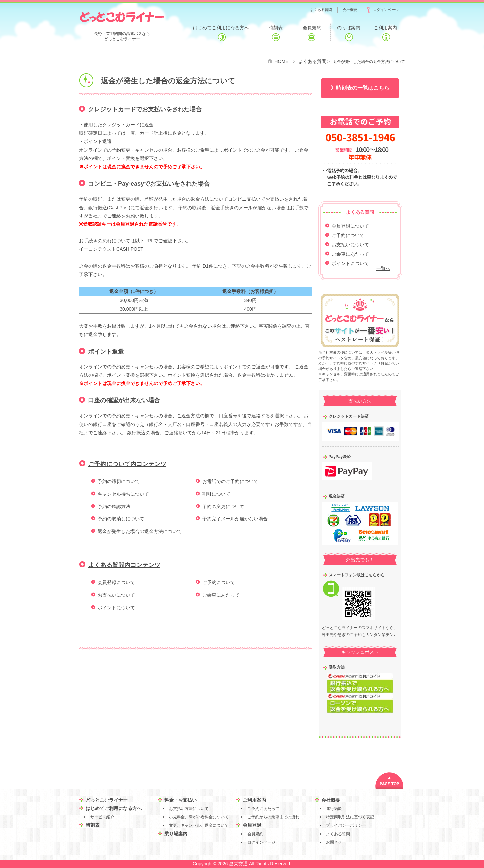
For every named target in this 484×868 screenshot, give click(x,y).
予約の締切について (119, 481)
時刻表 (93, 825)
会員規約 (255, 834)
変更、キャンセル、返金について (199, 825)
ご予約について (219, 582)
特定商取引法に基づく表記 (350, 817)
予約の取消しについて (121, 519)
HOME (281, 61)
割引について (216, 494)
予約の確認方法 (114, 506)
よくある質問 (312, 61)
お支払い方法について (189, 809)
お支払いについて (116, 595)
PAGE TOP (389, 780)
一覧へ (383, 268)
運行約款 (334, 809)
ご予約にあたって (263, 809)
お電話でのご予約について (230, 481)
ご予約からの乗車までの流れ (273, 817)
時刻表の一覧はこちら (363, 88)
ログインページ (261, 842)
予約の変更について (223, 506)
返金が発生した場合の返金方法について (140, 531)
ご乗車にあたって (221, 595)
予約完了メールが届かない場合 (235, 519)
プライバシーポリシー (346, 825)
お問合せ (334, 842)
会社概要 (331, 800)
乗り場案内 (176, 834)
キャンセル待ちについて (123, 494)
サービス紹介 (102, 817)
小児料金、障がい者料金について (199, 817)
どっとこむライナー (122, 16)
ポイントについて (116, 608)
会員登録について (116, 582)
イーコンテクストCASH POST (111, 249)
